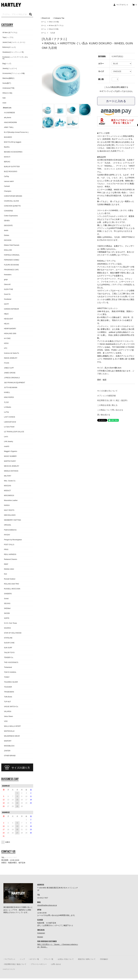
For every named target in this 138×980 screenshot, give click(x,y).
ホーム (44, 22)
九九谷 (52, 33)
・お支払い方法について (65, 959)
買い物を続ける (104, 415)
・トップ (22, 959)
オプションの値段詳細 (106, 396)
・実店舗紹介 (103, 959)
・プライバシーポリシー (38, 964)
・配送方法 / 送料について (86, 959)
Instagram (41, 933)
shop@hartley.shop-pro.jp (47, 905)
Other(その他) (54, 29)
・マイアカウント (9, 959)
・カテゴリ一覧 (33, 959)
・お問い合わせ (55, 964)
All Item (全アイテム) (56, 25)
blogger (40, 937)
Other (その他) (54, 22)
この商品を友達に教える (107, 405)
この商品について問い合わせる (110, 410)
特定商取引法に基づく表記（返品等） (113, 400)
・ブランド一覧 (48, 959)
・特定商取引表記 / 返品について (15, 964)
